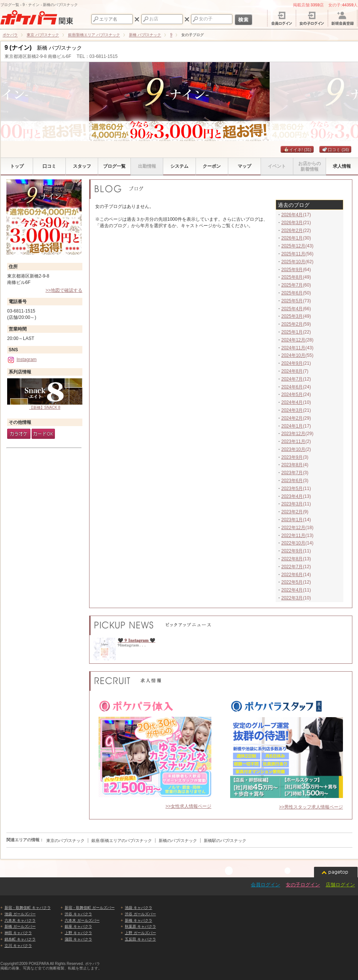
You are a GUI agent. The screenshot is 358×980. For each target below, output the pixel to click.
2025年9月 (292, 270)
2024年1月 (292, 426)
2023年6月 (292, 481)
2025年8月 (292, 277)
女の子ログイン (303, 885)
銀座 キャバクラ (78, 926)
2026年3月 (292, 223)
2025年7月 (292, 285)
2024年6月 (292, 387)
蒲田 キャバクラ (78, 939)
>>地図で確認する (64, 290)
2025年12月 (293, 246)
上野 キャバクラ (78, 933)
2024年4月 (292, 402)
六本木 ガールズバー (82, 920)
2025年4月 (292, 309)
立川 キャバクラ (18, 946)
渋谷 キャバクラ (78, 914)
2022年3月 (292, 598)
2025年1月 (292, 332)
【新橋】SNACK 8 (45, 394)
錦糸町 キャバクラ (20, 939)
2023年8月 (292, 465)
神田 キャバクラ (18, 933)
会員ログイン (265, 885)
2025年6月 (292, 293)
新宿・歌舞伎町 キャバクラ (28, 908)
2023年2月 (292, 512)
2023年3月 (292, 504)
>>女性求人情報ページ (188, 806)
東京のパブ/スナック (65, 840)
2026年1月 (292, 238)
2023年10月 (293, 449)
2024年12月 (293, 340)
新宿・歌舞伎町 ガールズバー (90, 908)
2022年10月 (293, 543)
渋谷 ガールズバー (140, 914)
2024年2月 (292, 418)
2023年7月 (292, 473)
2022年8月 (292, 559)
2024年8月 (292, 371)
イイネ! (297, 150)
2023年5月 (292, 488)
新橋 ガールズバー (20, 926)
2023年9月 (292, 457)
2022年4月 (292, 590)
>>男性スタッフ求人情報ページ (311, 807)
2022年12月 (293, 528)
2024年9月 (292, 363)
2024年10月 (293, 355)
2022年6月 (292, 575)
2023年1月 (292, 520)
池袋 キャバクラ (139, 908)
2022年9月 (292, 551)
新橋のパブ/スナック (178, 840)
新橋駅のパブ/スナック (225, 840)
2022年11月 (293, 536)
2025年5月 (292, 301)
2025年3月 (292, 316)
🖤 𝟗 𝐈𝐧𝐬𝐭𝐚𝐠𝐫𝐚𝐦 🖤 (137, 640)
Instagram (22, 360)
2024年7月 (292, 379)
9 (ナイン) (18, 48)
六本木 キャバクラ (20, 920)
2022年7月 (292, 567)
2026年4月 (292, 215)
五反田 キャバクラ (140, 939)
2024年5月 (292, 394)
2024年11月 (293, 348)
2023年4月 (292, 496)
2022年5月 (292, 582)
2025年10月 (293, 262)
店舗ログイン (340, 885)
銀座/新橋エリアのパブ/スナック (121, 840)
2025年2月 (292, 324)
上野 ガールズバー (140, 933)
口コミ (335, 150)
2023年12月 (293, 434)
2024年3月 (292, 410)
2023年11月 (293, 441)
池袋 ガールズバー (20, 914)
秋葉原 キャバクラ (140, 926)
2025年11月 (293, 254)
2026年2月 (292, 231)
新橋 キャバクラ (139, 920)
